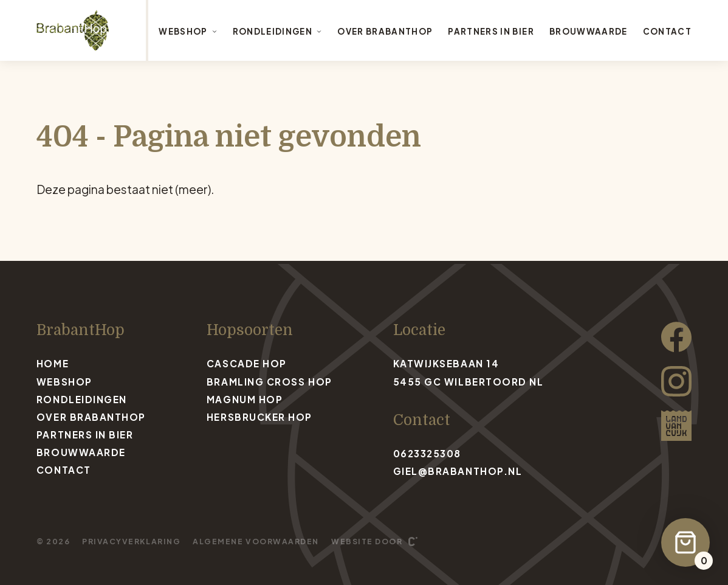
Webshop (188, 31)
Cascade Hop (247, 363)
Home (53, 363)
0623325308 (427, 453)
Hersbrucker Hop (259, 417)
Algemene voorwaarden (256, 541)
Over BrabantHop (385, 31)
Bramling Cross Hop (270, 382)
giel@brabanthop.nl (458, 471)
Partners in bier (491, 31)
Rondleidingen (277, 31)
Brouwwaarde (589, 31)
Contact (667, 31)
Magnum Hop (245, 399)
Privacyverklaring (131, 541)
